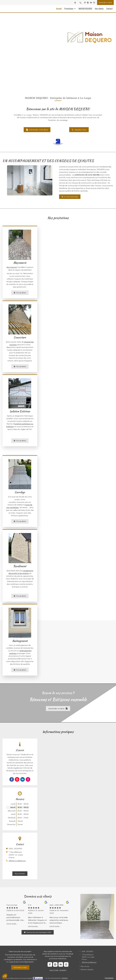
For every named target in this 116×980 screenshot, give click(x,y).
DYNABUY (65, 978)
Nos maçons (12, 267)
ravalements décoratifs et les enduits (21, 572)
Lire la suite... (12, 924)
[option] (16, 913)
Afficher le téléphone (17, 861)
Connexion (109, 978)
